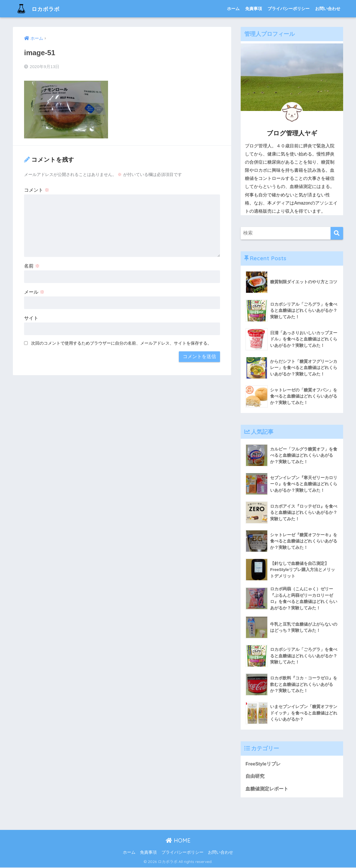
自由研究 (255, 777)
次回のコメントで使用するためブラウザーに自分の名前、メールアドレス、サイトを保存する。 (121, 343)
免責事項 (254, 9)
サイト (31, 318)
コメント (37, 190)
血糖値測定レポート (267, 789)
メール (34, 292)
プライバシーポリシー (289, 9)
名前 (32, 266)
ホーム (233, 9)
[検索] (337, 233)
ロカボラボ (41, 9)
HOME (178, 841)
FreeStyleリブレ (263, 764)
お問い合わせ (328, 9)
